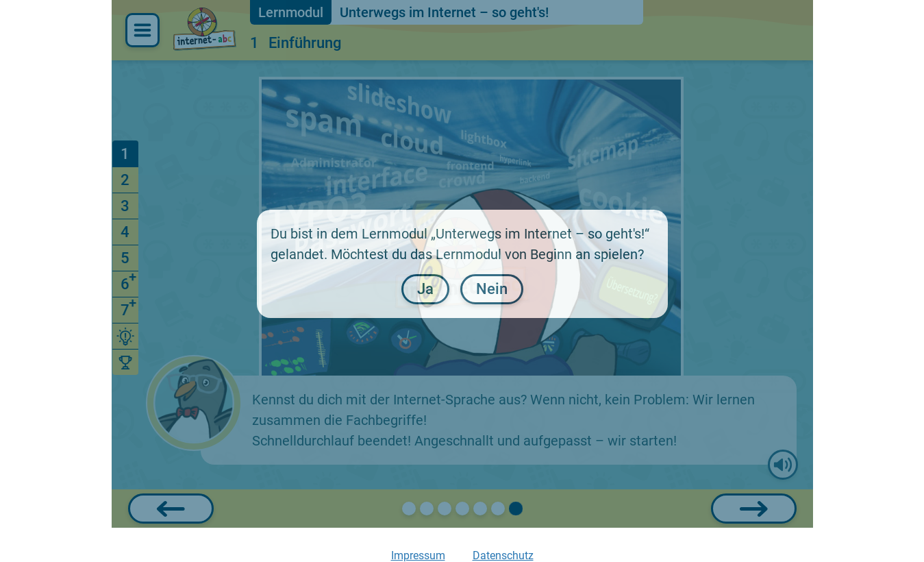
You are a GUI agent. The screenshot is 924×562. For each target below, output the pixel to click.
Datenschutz (503, 555)
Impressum (418, 555)
